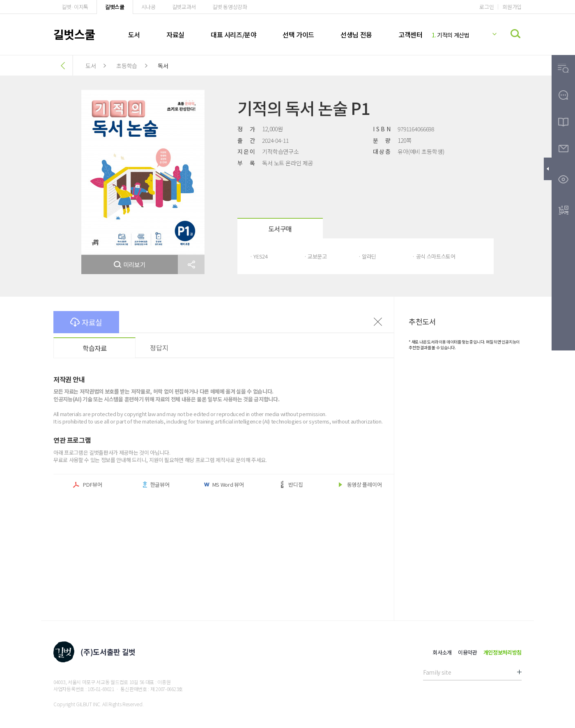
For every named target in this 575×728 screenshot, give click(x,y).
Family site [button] (437, 672)
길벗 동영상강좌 (230, 7)
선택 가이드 (298, 34)
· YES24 (259, 256)
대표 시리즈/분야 (233, 34)
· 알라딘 (367, 256)
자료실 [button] (86, 322)
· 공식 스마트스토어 (434, 256)
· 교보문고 (315, 256)
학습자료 (94, 348)
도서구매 (280, 229)
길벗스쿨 (115, 7)
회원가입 (512, 7)
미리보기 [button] (130, 264)
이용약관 (468, 652)
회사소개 (442, 652)
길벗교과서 (184, 7)
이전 (378, 322)
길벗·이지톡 (75, 7)
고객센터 (410, 34)
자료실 (175, 34)
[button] (191, 264)
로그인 (486, 7)
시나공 (148, 7)
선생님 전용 (356, 34)
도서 (134, 34)
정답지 (159, 348)
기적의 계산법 (451, 35)
